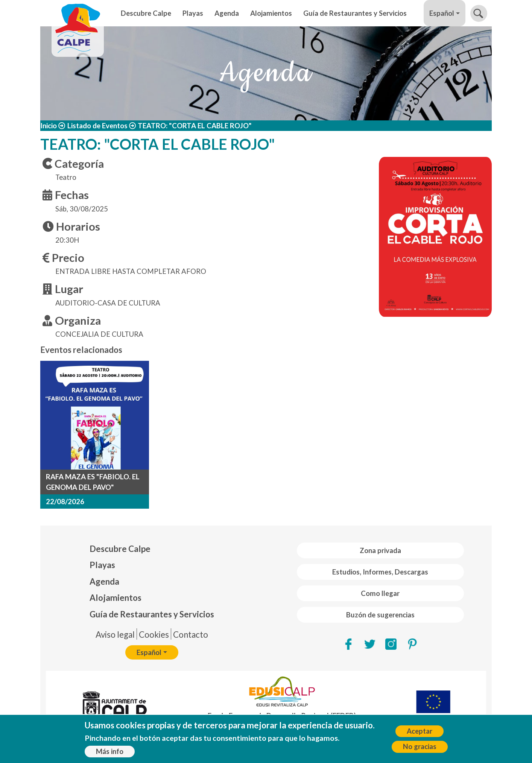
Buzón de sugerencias (380, 615)
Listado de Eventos (97, 126)
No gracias (420, 748)
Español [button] (442, 13)
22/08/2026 (65, 502)
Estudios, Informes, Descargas (380, 572)
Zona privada (380, 550)
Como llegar (380, 593)
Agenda (227, 13)
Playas (193, 13)
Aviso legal (115, 635)
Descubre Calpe (146, 13)
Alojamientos (271, 13)
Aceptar (420, 732)
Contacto (191, 635)
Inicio (49, 126)
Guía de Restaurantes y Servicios (355, 13)
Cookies (154, 635)
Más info (110, 752)
